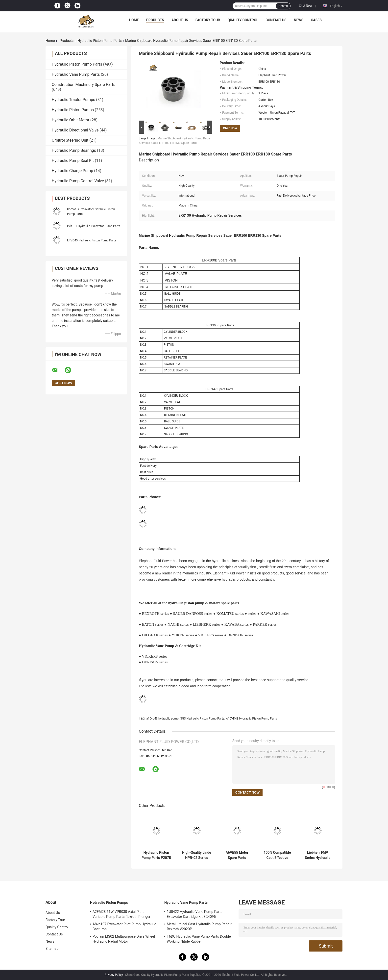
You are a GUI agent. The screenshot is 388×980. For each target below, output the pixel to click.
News (299, 20)
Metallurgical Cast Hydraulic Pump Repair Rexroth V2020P (199, 927)
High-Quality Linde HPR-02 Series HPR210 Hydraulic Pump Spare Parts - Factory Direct (197, 855)
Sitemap (52, 949)
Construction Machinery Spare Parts (84, 85)
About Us (180, 20)
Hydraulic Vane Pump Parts (76, 74)
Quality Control (243, 20)
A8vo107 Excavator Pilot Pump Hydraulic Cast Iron (124, 927)
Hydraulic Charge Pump (72, 171)
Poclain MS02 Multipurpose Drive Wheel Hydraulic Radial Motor (124, 939)
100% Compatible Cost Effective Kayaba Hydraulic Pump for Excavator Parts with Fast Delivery (277, 855)
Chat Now (305, 6)
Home (134, 20)
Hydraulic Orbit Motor (71, 120)
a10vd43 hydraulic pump (162, 719)
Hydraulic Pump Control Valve (78, 181)
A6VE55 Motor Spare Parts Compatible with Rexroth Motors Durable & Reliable (237, 855)
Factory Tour (208, 20)
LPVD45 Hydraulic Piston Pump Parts (92, 240)
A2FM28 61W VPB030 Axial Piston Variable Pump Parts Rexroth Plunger (121, 914)
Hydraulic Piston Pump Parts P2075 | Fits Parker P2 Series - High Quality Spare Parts (156, 855)
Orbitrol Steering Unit (70, 140)
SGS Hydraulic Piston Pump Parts (202, 719)
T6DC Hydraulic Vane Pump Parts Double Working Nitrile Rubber (199, 939)
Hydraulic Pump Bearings (74, 150)
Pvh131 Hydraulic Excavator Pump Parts (94, 226)
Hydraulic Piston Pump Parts (99, 41)
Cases (316, 20)
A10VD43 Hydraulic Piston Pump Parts (251, 719)
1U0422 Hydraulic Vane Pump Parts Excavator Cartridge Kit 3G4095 (195, 914)
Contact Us (276, 20)
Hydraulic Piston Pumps (73, 110)
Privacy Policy (114, 975)
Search (283, 6)
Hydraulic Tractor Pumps (73, 100)
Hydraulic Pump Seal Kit (73, 161)
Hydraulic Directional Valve (75, 130)
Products (155, 20)
